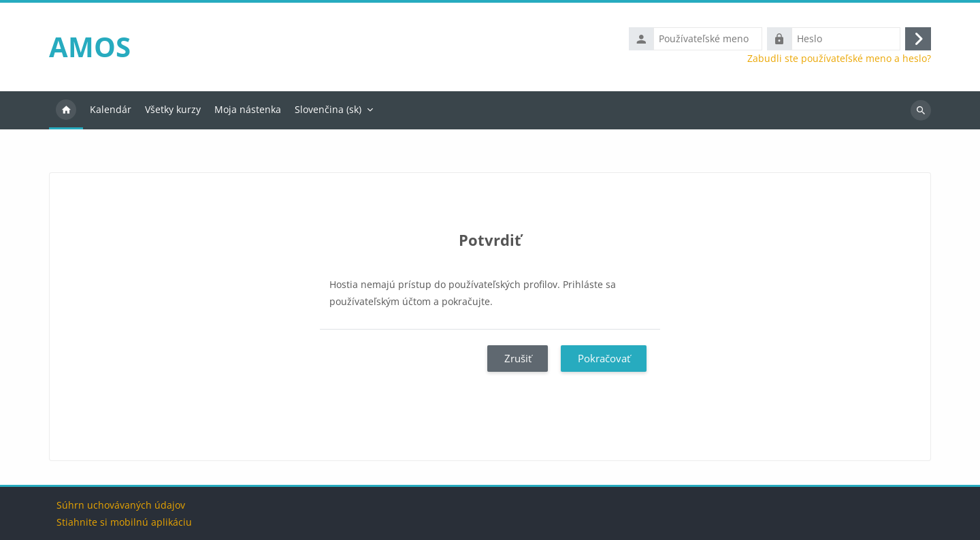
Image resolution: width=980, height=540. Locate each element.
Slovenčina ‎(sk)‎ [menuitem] (328, 109)
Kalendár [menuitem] (111, 109)
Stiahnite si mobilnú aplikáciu (124, 522)
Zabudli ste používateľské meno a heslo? (839, 59)
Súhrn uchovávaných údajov (121, 505)
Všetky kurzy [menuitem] (173, 109)
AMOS (90, 47)
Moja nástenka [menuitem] (248, 109)
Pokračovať (604, 358)
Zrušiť (518, 358)
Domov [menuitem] (66, 110)
